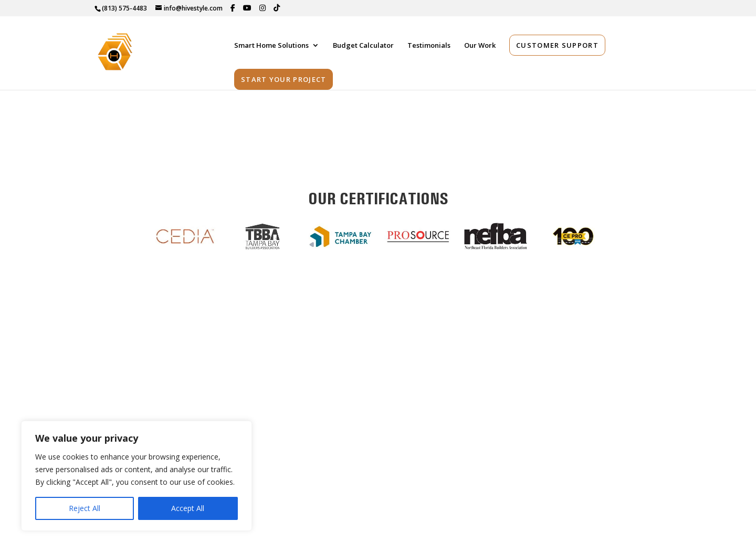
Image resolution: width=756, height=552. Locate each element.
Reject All (85, 508)
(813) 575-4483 (124, 8)
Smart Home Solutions (271, 47)
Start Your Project (283, 80)
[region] (136, 476)
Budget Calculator (363, 47)
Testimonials (429, 47)
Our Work (480, 47)
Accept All (188, 508)
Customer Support (557, 46)
